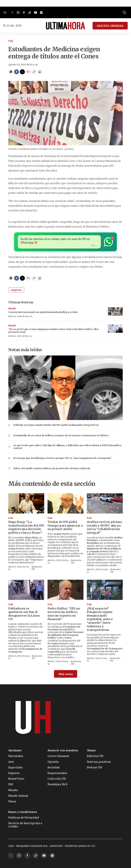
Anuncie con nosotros (63, 750)
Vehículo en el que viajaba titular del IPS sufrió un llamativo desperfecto (56, 425)
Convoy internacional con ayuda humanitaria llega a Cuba (43, 312)
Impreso (16, 290)
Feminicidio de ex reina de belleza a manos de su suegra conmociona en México (61, 435)
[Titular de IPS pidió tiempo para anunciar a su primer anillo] (65, 503)
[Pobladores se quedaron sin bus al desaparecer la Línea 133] (26, 590)
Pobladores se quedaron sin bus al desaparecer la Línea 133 (24, 614)
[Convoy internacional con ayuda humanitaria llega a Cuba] (115, 312)
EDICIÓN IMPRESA (110, 26)
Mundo (12, 309)
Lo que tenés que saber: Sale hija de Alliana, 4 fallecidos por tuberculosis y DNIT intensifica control (67, 447)
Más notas (66, 674)
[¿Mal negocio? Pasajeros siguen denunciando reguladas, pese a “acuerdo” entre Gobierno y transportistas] (105, 590)
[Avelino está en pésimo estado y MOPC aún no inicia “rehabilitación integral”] (105, 503)
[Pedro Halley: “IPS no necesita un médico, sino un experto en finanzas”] (65, 590)
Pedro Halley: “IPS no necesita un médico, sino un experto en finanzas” (64, 614)
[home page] (65, 26)
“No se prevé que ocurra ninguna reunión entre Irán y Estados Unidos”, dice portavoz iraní (54, 331)
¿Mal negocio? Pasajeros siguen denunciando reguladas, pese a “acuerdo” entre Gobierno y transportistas (100, 619)
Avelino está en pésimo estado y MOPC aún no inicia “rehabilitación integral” (104, 527)
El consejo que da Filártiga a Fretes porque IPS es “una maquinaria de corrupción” (62, 458)
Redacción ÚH (37, 568)
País (11, 41)
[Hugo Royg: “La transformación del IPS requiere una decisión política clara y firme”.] (26, 503)
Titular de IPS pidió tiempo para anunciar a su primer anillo (65, 525)
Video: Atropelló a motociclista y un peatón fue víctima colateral (52, 468)
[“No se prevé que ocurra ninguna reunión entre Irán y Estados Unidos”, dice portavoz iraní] (115, 329)
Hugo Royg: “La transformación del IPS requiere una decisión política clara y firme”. (26, 527)
